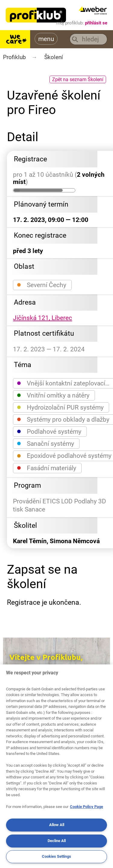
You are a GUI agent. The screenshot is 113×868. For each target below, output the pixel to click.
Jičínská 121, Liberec (42, 318)
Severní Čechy (42, 285)
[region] (56, 766)
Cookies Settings (56, 856)
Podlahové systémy (49, 431)
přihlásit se (96, 23)
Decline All (57, 841)
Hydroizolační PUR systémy (60, 407)
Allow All (57, 825)
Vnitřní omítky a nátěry (53, 395)
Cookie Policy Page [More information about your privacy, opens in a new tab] (86, 807)
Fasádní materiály (47, 468)
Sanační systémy (46, 443)
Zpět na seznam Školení (78, 79)
